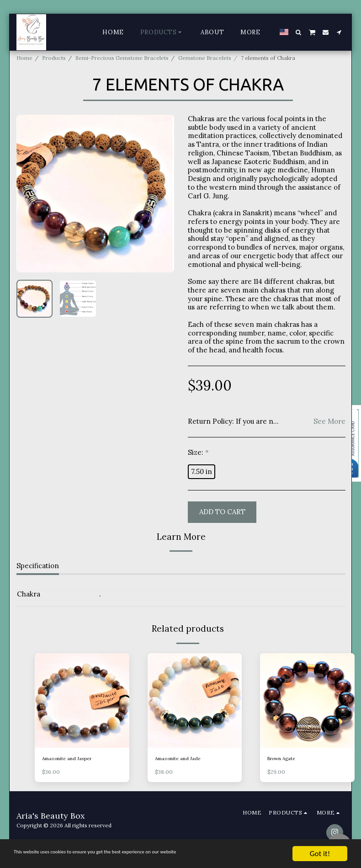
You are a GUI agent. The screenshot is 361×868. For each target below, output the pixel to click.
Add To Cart (222, 512)
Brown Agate (284, 759)
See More (329, 421)
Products (54, 58)
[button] (299, 32)
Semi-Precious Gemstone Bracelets (122, 58)
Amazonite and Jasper (71, 759)
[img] (82, 700)
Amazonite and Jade (181, 759)
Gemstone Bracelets (205, 58)
